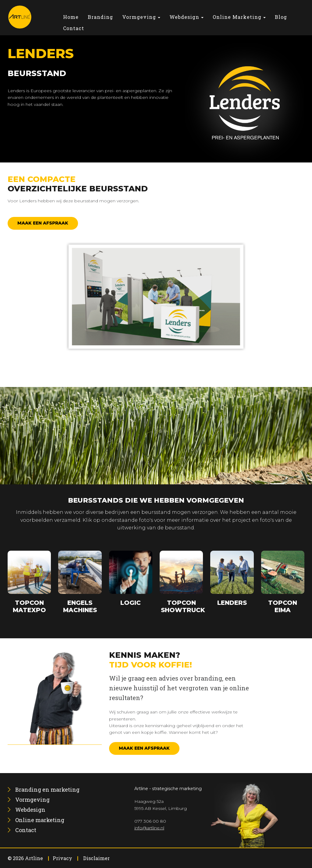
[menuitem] (71, 17)
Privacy (62, 858)
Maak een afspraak (43, 223)
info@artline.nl (149, 828)
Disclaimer (96, 858)
